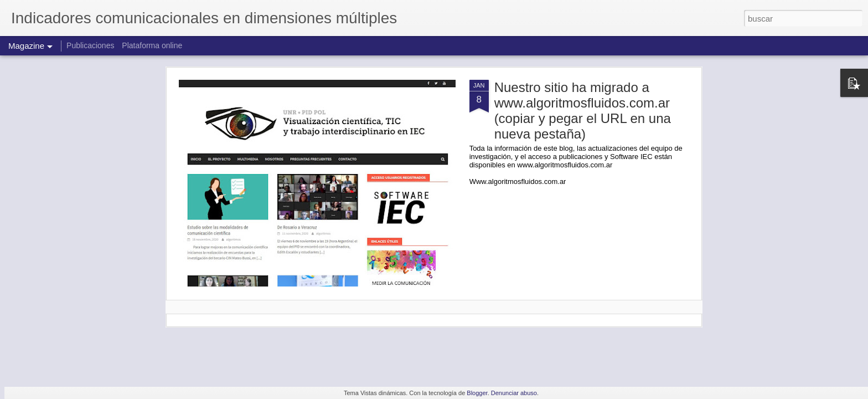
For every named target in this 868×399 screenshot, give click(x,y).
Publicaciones (91, 45)
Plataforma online (152, 45)
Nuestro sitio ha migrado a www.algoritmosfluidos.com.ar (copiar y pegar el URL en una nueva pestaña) (583, 111)
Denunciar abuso (514, 393)
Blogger (477, 393)
